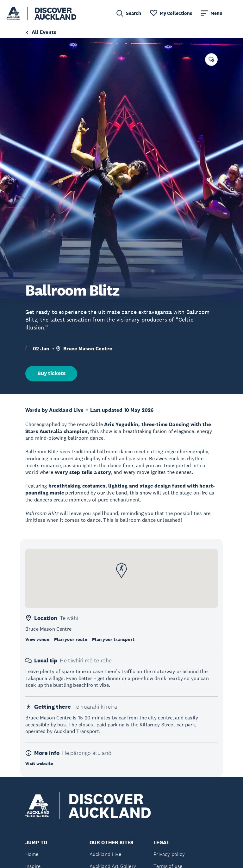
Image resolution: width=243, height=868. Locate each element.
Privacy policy (169, 854)
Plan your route (71, 639)
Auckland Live (105, 854)
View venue (37, 639)
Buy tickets (51, 373)
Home (32, 854)
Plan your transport (113, 639)
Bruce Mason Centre (88, 349)
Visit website (39, 763)
